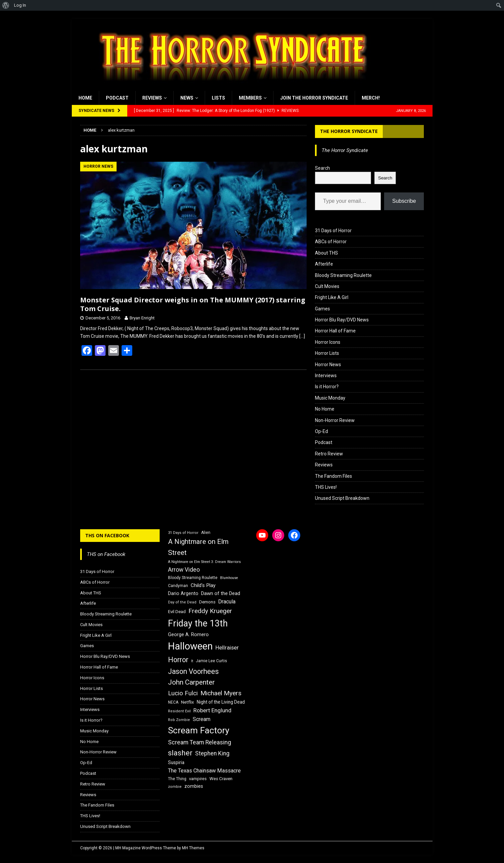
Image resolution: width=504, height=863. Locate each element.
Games (322, 309)
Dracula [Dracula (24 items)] (227, 602)
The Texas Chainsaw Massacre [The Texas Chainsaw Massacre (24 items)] (204, 771)
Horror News (328, 365)
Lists (218, 98)
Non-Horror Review (335, 420)
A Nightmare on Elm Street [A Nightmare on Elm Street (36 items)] (198, 547)
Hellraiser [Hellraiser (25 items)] (227, 648)
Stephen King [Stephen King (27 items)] (212, 753)
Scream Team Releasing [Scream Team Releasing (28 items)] (200, 742)
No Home (325, 409)
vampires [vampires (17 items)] (198, 779)
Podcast (117, 98)
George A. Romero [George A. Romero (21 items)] (188, 634)
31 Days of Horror (333, 231)
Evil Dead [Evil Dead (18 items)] (177, 612)
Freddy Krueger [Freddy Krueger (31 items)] (210, 611)
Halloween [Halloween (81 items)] (190, 646)
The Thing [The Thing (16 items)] (177, 779)
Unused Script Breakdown (342, 498)
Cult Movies (327, 286)
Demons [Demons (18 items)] (207, 602)
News (187, 98)
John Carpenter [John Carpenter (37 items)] (191, 682)
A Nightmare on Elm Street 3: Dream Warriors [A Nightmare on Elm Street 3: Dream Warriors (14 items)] (204, 562)
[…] (302, 336)
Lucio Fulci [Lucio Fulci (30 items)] (183, 693)
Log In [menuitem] (20, 5)
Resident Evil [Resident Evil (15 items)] (179, 711)
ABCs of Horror (331, 242)
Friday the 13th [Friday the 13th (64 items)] (198, 623)
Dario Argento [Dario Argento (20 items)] (183, 593)
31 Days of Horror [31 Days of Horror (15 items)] (183, 533)
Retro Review (329, 454)
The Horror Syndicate (349, 131)
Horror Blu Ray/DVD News (342, 320)
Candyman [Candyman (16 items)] (178, 586)
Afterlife (324, 264)
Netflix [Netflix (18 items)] (188, 702)
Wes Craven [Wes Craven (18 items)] (221, 779)
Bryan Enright (142, 318)
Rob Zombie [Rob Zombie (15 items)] (179, 720)
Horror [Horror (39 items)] (178, 660)
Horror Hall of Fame (335, 331)
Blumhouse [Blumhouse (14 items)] (229, 578)
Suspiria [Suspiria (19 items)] (176, 762)
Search (322, 168)
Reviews (152, 98)
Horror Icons (328, 342)
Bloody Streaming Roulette (343, 275)
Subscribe (404, 201)
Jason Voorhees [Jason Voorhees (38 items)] (193, 671)
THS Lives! (326, 487)
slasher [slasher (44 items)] (180, 753)
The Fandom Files (333, 476)
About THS (326, 253)
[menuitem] (6, 5)
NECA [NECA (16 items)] (173, 702)
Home (85, 98)
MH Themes (193, 848)
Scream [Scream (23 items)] (202, 719)
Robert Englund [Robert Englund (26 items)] (212, 710)
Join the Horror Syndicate (314, 98)
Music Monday (330, 398)
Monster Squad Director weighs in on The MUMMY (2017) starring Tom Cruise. (193, 304)
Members (250, 98)
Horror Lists (327, 353)
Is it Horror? (327, 387)
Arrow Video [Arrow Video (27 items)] (184, 570)
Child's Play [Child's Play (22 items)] (203, 585)
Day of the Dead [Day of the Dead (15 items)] (182, 602)
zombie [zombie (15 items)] (175, 787)
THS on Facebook (107, 535)
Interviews (326, 376)
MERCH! (371, 98)
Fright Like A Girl (332, 297)
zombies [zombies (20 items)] (194, 786)
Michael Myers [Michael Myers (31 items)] (221, 693)
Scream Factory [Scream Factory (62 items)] (199, 730)
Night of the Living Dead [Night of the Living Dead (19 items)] (221, 702)
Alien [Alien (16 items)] (206, 533)
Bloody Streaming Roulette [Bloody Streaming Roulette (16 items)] (193, 578)
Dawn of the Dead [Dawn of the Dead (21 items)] (221, 593)
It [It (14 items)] (192, 661)
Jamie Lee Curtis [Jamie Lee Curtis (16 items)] (211, 661)
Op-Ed (321, 431)
